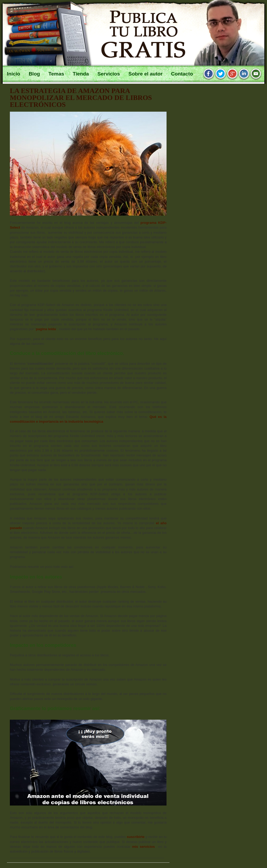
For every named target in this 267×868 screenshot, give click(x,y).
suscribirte (136, 837)
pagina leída (46, 329)
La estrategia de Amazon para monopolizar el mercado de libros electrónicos (81, 98)
